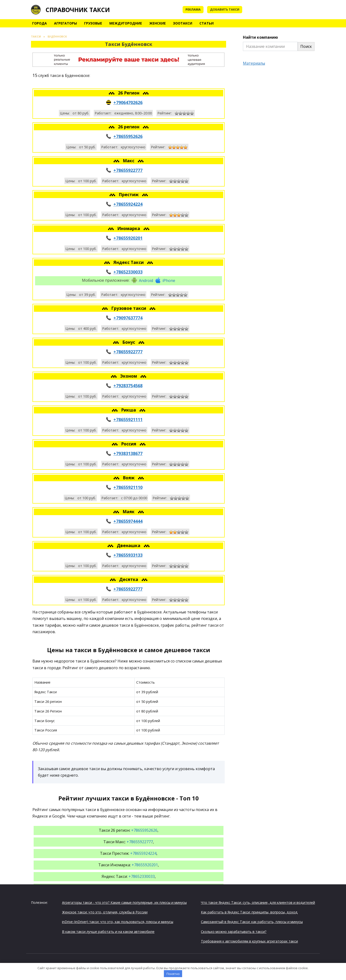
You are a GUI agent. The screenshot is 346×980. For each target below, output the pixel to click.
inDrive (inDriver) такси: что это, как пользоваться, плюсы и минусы (118, 922)
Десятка (129, 579)
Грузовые (93, 23)
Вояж (129, 478)
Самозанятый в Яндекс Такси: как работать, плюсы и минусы (252, 922)
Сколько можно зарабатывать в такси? (234, 932)
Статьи (207, 23)
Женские (158, 23)
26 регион (129, 127)
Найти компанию (260, 37)
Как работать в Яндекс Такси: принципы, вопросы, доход (249, 912)
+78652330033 (128, 272)
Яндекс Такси (129, 262)
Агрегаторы (65, 23)
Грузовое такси (129, 308)
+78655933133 (128, 555)
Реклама (193, 9)
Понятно (173, 974)
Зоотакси (183, 23)
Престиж (129, 194)
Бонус (129, 342)
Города (40, 23)
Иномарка (129, 228)
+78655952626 (128, 136)
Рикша (129, 410)
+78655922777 (128, 170)
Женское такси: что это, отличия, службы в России (105, 912)
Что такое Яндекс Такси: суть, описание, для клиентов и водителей (258, 902)
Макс (129, 161)
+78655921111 (128, 419)
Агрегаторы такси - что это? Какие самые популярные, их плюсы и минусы (124, 902)
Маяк (129, 512)
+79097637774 (128, 318)
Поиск (306, 46)
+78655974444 (128, 521)
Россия (129, 444)
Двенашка (129, 545)
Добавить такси (225, 9)
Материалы (254, 63)
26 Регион (129, 93)
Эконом (129, 376)
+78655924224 (128, 204)
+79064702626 (128, 102)
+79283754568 (128, 386)
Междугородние (126, 23)
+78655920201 (128, 238)
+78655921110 (128, 487)
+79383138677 (128, 453)
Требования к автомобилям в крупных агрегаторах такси (249, 941)
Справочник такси (78, 10)
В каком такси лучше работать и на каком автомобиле (108, 932)
